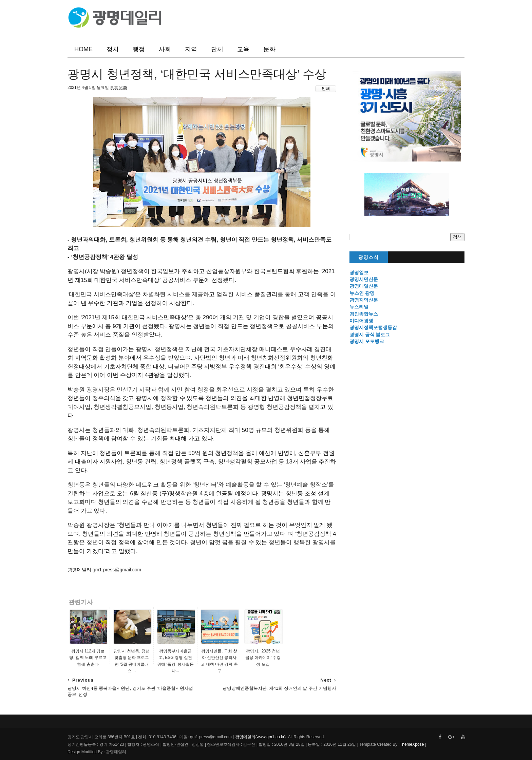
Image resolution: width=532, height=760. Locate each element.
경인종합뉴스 (364, 314)
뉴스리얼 (359, 307)
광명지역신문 (364, 300)
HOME (83, 49)
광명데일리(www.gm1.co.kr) (260, 737)
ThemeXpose (412, 744)
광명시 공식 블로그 (370, 335)
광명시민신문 (364, 279)
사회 (165, 49)
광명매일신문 (364, 286)
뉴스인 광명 (362, 293)
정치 (113, 49)
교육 (243, 49)
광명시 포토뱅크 (367, 341)
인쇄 (326, 89)
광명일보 (359, 272)
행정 (139, 49)
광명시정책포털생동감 (373, 327)
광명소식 (368, 257)
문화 (269, 49)
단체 (217, 49)
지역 (191, 49)
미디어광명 (361, 321)
